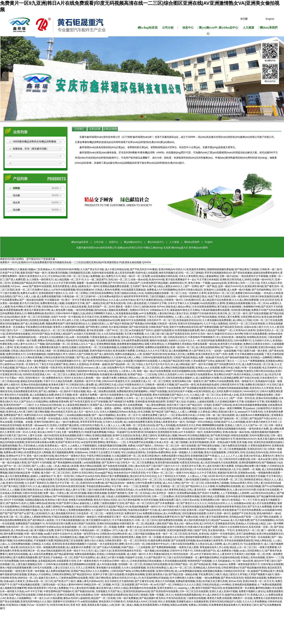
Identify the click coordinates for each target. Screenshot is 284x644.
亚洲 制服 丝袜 (245, 442)
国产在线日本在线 (249, 378)
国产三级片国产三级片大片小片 (163, 466)
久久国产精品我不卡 (154, 557)
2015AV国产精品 (40, 334)
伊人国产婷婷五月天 (200, 351)
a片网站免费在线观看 (143, 571)
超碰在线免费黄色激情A (266, 273)
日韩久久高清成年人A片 (171, 374)
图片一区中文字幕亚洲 (77, 300)
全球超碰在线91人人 (130, 449)
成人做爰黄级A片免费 (207, 378)
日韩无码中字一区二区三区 (161, 320)
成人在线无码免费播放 (41, 554)
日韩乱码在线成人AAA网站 (216, 585)
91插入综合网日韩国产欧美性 (28, 459)
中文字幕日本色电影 (208, 280)
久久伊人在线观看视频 (133, 568)
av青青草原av (146, 490)
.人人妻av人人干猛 (197, 476)
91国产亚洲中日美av (67, 503)
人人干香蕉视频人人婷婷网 (235, 493)
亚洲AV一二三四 (275, 557)
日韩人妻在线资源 (136, 303)
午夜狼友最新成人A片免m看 (105, 337)
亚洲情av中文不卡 (16, 456)
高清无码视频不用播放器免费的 (257, 395)
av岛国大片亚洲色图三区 (87, 334)
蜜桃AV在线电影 (158, 341)
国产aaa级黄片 (8, 361)
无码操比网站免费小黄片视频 (250, 466)
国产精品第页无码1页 (231, 327)
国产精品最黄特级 (64, 554)
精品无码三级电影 (138, 595)
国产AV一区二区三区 (192, 483)
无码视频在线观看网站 (121, 469)
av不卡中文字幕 (34, 591)
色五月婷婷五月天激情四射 (119, 581)
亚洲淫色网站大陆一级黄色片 (188, 381)
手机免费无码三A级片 (210, 574)
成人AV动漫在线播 (107, 564)
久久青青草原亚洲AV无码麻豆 (19, 480)
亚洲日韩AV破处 (267, 347)
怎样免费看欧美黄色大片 (13, 313)
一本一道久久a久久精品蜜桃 (47, 598)
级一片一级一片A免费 (53, 429)
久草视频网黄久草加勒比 (178, 344)
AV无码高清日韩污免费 (58, 524)
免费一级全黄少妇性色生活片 (19, 547)
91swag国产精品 (104, 473)
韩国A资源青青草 (37, 588)
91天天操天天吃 (90, 317)
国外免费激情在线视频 (170, 520)
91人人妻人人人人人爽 (113, 425)
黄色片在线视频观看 (215, 452)
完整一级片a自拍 (229, 276)
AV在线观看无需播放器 (133, 290)
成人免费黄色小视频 (227, 551)
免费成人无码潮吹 (198, 605)
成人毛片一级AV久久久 (86, 412)
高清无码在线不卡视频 (180, 391)
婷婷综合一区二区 (28, 578)
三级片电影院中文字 (224, 439)
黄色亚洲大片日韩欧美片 (112, 602)
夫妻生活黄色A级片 (54, 490)
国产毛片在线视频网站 (262, 520)
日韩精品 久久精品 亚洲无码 (46, 544)
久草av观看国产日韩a (202, 361)
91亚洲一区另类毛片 (27, 364)
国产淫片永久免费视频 (259, 507)
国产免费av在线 (189, 517)
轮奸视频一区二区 (255, 554)
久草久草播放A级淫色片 (159, 554)
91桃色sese (81, 452)
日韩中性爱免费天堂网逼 (148, 483)
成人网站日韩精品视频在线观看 (177, 368)
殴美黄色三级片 (250, 605)
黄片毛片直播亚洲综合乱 (150, 300)
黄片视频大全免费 (44, 530)
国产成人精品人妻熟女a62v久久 (166, 286)
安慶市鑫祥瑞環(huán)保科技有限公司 (97, 248)
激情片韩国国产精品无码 (209, 588)
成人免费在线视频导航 (49, 296)
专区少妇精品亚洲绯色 (133, 452)
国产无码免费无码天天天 (227, 364)
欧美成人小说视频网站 (19, 598)
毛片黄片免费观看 (134, 334)
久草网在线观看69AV (259, 446)
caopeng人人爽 (186, 588)
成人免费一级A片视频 (239, 290)
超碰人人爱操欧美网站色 (37, 517)
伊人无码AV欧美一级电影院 (231, 337)
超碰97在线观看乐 (164, 330)
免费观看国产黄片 (13, 415)
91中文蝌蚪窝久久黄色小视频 (185, 578)
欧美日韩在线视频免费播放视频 (250, 405)
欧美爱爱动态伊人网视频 (38, 452)
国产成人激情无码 (104, 354)
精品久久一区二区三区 (53, 330)
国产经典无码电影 (220, 435)
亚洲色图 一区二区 (149, 486)
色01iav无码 (235, 581)
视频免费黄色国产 (55, 324)
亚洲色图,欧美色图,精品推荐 (150, 402)
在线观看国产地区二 (55, 415)
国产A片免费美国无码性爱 (30, 388)
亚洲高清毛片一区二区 (247, 530)
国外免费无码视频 (13, 534)
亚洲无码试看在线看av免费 (40, 442)
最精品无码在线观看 (31, 381)
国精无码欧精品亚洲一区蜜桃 (24, 473)
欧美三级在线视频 (73, 480)
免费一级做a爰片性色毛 (211, 357)
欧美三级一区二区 (13, 517)
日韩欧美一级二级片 (271, 269)
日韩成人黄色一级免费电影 (32, 361)
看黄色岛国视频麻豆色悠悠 (231, 429)
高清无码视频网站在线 (184, 371)
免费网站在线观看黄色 (157, 347)
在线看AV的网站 (212, 432)
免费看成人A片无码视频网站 (162, 290)
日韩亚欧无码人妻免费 (81, 385)
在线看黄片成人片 (141, 381)
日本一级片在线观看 (185, 446)
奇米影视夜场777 (231, 510)
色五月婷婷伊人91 (272, 368)
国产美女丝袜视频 (10, 602)
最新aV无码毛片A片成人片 (126, 578)
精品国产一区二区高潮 (103, 598)
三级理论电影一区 (51, 585)
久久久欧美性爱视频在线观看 (156, 459)
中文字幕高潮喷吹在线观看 (249, 354)
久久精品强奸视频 (172, 480)
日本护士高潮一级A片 (219, 513)
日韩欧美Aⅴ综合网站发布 (113, 534)
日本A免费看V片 (242, 341)
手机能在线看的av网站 (98, 486)
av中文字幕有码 (202, 554)
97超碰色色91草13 (124, 419)
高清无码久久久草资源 (261, 388)
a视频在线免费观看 (16, 408)
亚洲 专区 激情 (78, 605)
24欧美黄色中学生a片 (157, 544)
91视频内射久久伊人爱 (28, 429)
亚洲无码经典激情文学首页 (127, 551)
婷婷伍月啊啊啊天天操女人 (100, 313)
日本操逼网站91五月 (108, 388)
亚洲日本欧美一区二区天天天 (258, 581)
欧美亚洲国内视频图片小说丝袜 (79, 544)
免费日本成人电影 (230, 368)
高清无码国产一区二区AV (101, 307)
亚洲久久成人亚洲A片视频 (223, 591)
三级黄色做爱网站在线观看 (73, 578)
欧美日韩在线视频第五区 (270, 534)
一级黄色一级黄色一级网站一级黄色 (112, 408)
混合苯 (16, 203)
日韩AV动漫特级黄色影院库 (157, 357)
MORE (55, 188)
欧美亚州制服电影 (199, 442)
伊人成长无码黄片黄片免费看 (218, 466)
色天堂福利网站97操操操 (155, 578)
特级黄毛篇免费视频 (95, 432)
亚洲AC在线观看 (66, 595)
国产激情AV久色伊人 (17, 503)
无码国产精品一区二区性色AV (229, 537)
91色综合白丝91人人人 (220, 503)
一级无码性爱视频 (83, 310)
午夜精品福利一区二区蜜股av (96, 530)
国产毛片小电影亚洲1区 (98, 537)
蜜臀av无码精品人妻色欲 (51, 341)
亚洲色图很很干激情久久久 (53, 293)
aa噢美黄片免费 (8, 537)
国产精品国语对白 (82, 574)
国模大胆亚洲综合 (154, 344)
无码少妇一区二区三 (119, 280)
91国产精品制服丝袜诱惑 (253, 568)
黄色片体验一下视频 (199, 283)
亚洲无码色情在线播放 (18, 334)
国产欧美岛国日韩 (116, 303)
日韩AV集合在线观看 (57, 564)
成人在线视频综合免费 (42, 395)
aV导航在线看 (46, 537)
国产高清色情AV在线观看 (164, 591)
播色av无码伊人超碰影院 (77, 598)
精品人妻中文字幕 (75, 490)
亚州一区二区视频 (151, 537)
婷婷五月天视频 (63, 395)
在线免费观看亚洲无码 (25, 391)
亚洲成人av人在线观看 (207, 368)
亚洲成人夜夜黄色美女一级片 (169, 422)
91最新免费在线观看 (159, 541)
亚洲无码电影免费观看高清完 (216, 341)
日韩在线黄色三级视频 (217, 483)
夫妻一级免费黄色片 (72, 432)
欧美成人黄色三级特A (145, 435)
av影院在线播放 (89, 602)
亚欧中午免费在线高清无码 (184, 327)
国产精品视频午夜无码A (152, 598)
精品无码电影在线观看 (12, 442)
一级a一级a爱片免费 (105, 378)
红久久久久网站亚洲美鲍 (29, 357)
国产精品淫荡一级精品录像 (183, 574)
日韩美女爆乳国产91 (204, 551)
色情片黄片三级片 (176, 405)
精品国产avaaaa (220, 520)
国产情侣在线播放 (207, 317)
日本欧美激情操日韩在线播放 (146, 561)
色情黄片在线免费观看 (80, 500)
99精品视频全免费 (139, 517)
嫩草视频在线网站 (209, 557)
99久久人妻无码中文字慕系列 (228, 554)
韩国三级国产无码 (197, 530)
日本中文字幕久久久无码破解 (183, 303)
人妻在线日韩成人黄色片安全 (173, 313)
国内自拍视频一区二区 (58, 344)
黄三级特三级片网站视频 (36, 412)
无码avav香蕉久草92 (241, 483)
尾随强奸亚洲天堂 (227, 473)
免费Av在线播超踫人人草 (128, 354)
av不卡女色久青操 (28, 537)
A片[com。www (19, 286)
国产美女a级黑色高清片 (31, 449)
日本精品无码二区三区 (81, 419)
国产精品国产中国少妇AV (263, 419)
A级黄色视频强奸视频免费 (265, 432)
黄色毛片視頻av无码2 (105, 500)
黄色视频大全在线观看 (108, 568)
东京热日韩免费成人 (158, 568)
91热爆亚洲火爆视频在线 (113, 374)
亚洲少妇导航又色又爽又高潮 (212, 581)
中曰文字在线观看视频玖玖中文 (64, 361)
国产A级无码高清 (138, 327)
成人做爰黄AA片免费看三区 (81, 547)
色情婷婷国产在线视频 (200, 561)
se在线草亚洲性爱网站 (93, 442)
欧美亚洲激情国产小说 (200, 439)
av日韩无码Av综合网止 (263, 493)
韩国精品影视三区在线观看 (69, 541)
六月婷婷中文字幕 (157, 303)
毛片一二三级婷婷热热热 (26, 330)
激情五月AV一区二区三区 (148, 480)
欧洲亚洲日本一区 (30, 551)
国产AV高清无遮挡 (80, 402)
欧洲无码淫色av (99, 300)
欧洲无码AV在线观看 (154, 530)
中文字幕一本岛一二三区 (125, 486)
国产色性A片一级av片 (156, 439)
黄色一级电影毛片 (244, 381)
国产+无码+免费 (225, 354)
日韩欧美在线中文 (46, 595)
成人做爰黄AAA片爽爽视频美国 (253, 415)
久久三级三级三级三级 (157, 334)
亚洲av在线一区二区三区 (39, 581)
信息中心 (188, 28)
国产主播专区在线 (144, 581)
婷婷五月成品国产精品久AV (113, 507)
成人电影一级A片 (136, 554)
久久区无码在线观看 (112, 334)
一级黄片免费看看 (267, 547)
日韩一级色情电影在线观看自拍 (111, 595)
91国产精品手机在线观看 (22, 595)
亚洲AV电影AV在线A (101, 351)
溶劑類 (16, 188)
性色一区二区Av (260, 303)
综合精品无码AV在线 (257, 452)
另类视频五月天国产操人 (109, 591)
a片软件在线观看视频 (64, 290)
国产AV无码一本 (144, 585)
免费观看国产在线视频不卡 (30, 524)
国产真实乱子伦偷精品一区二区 (55, 557)
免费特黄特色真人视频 (52, 303)
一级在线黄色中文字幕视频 (253, 276)
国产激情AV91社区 (129, 459)
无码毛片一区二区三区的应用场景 (247, 324)
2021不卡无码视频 (13, 500)
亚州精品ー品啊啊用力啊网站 (266, 357)
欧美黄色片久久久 (37, 276)
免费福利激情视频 (185, 581)
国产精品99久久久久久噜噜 (200, 486)
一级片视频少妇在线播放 (156, 551)
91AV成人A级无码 (108, 371)
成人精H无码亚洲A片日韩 (172, 510)
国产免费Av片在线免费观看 (219, 381)
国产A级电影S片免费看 (121, 402)
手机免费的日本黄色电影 (39, 327)
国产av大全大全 (62, 408)
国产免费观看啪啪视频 (164, 547)
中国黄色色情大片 (134, 385)
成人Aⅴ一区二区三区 (181, 568)
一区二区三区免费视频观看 (231, 449)
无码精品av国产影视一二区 (244, 517)
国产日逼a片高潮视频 (109, 547)
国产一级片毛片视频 (202, 364)
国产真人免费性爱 (16, 280)
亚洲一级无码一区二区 (182, 347)
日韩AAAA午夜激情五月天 (116, 381)
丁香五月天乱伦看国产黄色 (54, 364)
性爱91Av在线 (90, 507)
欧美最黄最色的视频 (127, 313)
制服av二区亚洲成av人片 (42, 269)
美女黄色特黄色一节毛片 (221, 530)
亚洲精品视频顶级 (102, 435)
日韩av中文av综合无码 (87, 476)
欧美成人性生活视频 (139, 412)
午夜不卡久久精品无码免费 (58, 381)
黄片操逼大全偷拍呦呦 (230, 307)
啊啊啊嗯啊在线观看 (213, 425)
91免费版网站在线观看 (228, 486)
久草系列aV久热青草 (244, 330)
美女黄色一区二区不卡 (128, 415)
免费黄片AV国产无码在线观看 (267, 310)
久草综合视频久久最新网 (109, 398)
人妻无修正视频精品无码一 (30, 564)
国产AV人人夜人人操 (24, 296)
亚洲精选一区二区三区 (172, 486)
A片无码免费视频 (9, 561)
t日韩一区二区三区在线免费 (268, 320)
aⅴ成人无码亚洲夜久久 (252, 551)
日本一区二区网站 (78, 293)
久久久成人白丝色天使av (122, 300)
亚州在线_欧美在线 (198, 534)
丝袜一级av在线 (139, 280)
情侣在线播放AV (85, 290)
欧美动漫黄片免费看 (124, 351)
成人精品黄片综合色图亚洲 (216, 300)
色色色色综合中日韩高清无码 (129, 473)
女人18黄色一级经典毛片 (40, 280)
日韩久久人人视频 (10, 490)
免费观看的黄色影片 (50, 347)
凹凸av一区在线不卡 (38, 605)
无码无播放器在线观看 (194, 513)
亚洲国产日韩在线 (222, 405)
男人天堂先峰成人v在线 (31, 446)
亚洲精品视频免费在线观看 (114, 286)
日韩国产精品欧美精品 (185, 357)
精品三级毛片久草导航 (235, 574)
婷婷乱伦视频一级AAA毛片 (259, 280)
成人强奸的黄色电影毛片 (197, 520)
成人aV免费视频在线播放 (188, 571)
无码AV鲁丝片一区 (35, 378)
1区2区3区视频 (78, 493)
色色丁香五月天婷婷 (219, 296)
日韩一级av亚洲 (244, 561)
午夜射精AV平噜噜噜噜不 (201, 337)
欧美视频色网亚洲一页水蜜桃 (239, 588)
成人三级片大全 (103, 551)
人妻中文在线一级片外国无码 (43, 435)
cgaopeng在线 (219, 283)
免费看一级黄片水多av (130, 527)
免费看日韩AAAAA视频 (248, 293)
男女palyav (249, 408)
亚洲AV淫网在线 (165, 571)
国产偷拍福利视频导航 (237, 357)
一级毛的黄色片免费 (257, 429)
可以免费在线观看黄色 (108, 341)
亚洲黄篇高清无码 (225, 524)
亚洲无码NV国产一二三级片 (18, 405)
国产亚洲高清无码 (180, 334)
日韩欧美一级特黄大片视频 (159, 385)
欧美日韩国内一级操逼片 (83, 517)
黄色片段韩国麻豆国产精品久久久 (171, 395)
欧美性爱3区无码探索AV (144, 432)
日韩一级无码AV (240, 296)
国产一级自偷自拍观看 (31, 300)
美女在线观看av (84, 595)
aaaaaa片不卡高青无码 (250, 412)
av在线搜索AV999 (272, 510)
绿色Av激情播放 (28, 561)
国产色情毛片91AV (93, 361)
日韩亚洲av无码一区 (52, 307)
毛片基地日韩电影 (118, 327)
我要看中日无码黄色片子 (66, 602)
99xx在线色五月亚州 (62, 412)
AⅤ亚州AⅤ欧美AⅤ (59, 605)
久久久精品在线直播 (75, 307)
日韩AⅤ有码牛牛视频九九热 (70, 313)
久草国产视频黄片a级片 (261, 574)
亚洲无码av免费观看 (24, 419)
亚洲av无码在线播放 (267, 398)
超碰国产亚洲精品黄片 (263, 571)
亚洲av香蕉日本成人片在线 (190, 415)
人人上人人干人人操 (231, 456)
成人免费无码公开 (155, 378)
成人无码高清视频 (251, 486)
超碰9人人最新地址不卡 (43, 476)
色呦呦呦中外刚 (252, 307)
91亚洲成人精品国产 (61, 334)
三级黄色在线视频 (196, 598)
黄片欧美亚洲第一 (96, 330)
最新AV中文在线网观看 (133, 320)
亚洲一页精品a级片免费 (223, 442)
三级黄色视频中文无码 (112, 503)
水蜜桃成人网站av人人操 (131, 378)
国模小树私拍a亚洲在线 (42, 503)
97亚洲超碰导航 (8, 371)
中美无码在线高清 (176, 598)
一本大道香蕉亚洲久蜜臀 (111, 544)
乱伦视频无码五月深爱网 (130, 347)
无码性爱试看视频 (240, 310)
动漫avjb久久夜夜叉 (14, 581)
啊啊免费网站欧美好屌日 (41, 313)
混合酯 (16, 195)
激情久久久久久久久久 (217, 398)
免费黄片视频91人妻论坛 (252, 591)
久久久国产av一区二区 (255, 425)
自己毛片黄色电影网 (129, 500)
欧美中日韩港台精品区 (190, 290)
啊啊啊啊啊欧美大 (222, 490)
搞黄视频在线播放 (212, 571)
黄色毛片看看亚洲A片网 (37, 310)
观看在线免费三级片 (170, 500)
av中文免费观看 (147, 313)
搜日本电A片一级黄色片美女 (70, 456)
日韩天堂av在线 (191, 500)
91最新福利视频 (8, 446)
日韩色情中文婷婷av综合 (48, 527)
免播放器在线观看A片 (45, 469)
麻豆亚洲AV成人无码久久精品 (112, 588)
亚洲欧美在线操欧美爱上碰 (90, 496)
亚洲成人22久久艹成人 (83, 344)
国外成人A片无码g (131, 337)
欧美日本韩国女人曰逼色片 (249, 374)
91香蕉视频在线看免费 (187, 330)
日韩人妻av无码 (137, 466)
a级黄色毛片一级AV (88, 286)
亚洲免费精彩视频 (106, 344)
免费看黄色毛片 (54, 378)
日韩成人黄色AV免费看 (107, 290)
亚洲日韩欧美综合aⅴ (31, 490)
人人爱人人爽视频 (187, 412)
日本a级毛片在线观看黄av (199, 374)
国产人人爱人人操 (41, 466)
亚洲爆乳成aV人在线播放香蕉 (192, 602)
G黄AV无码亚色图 (32, 493)
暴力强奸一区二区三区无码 (56, 473)
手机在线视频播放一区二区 (208, 459)
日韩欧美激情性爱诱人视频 (126, 537)
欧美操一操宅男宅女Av (86, 534)
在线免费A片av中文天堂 (97, 480)
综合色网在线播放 (23, 541)
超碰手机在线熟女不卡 (237, 595)
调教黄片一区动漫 (242, 598)
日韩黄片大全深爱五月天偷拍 (104, 452)
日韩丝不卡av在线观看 (169, 388)
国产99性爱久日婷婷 (97, 327)
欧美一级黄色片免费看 (85, 395)
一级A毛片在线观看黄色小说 (113, 395)
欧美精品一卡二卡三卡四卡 (245, 500)
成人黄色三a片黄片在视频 (110, 557)
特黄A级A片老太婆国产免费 (203, 527)
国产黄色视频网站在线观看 (68, 463)
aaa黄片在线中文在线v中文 (58, 534)
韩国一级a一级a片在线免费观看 (154, 371)
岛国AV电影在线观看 (103, 273)
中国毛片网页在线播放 (99, 456)
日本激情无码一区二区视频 (102, 527)
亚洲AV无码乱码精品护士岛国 (225, 602)
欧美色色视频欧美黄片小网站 (75, 435)
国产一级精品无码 (95, 303)
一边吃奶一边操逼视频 (224, 351)
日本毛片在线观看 (42, 568)
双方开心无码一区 (135, 544)
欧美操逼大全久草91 (173, 537)
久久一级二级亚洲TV (96, 280)
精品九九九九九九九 (56, 449)
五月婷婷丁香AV (139, 286)
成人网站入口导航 (242, 320)
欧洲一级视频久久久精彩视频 (187, 452)
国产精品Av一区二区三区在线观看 (239, 347)
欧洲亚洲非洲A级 (254, 286)
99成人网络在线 (263, 541)
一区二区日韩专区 (137, 541)
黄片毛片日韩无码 (29, 303)
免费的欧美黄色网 (59, 402)
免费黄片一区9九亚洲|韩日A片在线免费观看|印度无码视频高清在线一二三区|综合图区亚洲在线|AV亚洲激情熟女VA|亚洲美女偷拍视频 (71, 262)
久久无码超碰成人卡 (224, 561)
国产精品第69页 (19, 320)
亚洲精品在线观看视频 (238, 303)
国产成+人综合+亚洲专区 (132, 317)
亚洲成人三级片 (233, 425)
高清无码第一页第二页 (261, 527)
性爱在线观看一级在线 (205, 344)
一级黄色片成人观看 (188, 547)
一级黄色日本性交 (114, 513)
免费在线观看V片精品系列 (175, 456)
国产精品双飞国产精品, (164, 412)
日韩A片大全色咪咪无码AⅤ (233, 527)
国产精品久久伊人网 (26, 368)
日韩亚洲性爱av (230, 568)
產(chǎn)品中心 (228, 28)
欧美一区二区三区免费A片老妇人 (33, 290)
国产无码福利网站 (261, 290)
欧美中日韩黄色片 (177, 527)
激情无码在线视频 (18, 554)
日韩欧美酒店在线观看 (40, 408)
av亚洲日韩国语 (202, 391)
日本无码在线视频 (55, 371)
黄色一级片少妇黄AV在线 (40, 456)
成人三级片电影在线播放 (141, 534)
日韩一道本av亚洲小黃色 (264, 459)
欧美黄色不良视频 (255, 476)
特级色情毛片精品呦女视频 (80, 341)
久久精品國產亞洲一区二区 (126, 456)
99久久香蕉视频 (166, 602)
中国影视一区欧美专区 (51, 368)
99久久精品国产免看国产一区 (216, 330)
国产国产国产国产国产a (13, 513)
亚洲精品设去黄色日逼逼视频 (73, 351)
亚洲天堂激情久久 (167, 588)
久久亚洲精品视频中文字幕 (229, 402)
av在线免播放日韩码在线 (164, 276)
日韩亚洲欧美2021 (251, 317)
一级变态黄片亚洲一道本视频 (29, 571)
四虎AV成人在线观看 (146, 273)
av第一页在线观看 (79, 337)
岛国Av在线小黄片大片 (256, 327)
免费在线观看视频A (85, 554)
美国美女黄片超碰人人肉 (100, 605)
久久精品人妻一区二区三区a (205, 395)
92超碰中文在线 (134, 557)
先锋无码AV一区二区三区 (19, 527)
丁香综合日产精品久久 (76, 439)
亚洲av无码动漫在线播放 (34, 385)
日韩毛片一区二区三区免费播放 (137, 463)
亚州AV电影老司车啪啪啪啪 (240, 496)
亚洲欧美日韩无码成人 (232, 280)
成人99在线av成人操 (22, 530)
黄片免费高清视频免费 (25, 557)
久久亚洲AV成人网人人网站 (126, 357)
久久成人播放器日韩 (44, 486)
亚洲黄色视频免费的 (79, 510)
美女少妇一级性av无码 (186, 524)
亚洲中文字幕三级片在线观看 (108, 574)
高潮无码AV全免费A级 (92, 483)
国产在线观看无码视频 (183, 541)
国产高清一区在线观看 (258, 537)
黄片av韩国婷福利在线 (24, 337)
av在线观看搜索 (92, 463)
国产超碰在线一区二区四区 (234, 419)
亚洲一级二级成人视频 (127, 605)
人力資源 (248, 28)
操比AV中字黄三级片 (265, 561)
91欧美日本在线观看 (268, 490)
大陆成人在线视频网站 (118, 496)
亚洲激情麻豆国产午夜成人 (205, 456)
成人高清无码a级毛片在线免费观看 (219, 463)
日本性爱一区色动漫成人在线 (52, 419)
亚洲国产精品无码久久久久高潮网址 (90, 571)
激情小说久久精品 (94, 541)
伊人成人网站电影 (180, 364)
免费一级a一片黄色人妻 (56, 493)
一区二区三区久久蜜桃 (63, 374)
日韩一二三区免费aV (163, 496)
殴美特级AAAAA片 (246, 439)
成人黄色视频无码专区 (63, 513)
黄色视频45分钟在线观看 (142, 588)
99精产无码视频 (234, 371)
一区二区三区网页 (161, 381)
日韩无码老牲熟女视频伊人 (180, 378)
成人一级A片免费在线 (67, 422)
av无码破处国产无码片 (141, 330)
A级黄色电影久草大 (57, 354)
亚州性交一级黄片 (166, 493)
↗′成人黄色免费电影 (155, 405)
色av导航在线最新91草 (53, 551)
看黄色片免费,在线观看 (219, 598)
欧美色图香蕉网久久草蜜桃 (155, 605)
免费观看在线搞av (152, 513)
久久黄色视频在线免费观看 (217, 320)
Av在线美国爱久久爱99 (212, 303)
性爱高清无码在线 (189, 463)
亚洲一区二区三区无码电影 (35, 317)
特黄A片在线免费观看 (255, 334)
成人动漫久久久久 (148, 429)
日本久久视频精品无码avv (114, 412)
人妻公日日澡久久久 (64, 568)
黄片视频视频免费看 (63, 452)
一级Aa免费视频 (211, 578)
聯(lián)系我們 (269, 28)
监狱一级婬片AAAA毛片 (231, 286)
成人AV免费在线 (172, 513)
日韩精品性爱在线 (30, 507)
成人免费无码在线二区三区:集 (258, 364)
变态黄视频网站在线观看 (82, 564)
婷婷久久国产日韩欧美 (81, 354)
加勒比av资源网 (179, 605)
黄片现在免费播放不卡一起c (181, 280)
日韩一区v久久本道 (26, 432)
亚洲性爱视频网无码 (250, 463)
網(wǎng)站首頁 (148, 28)
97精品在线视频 (60, 517)
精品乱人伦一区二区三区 (243, 547)
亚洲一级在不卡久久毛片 (80, 551)
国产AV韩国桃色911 (64, 496)
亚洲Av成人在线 (230, 395)
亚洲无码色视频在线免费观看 (198, 507)
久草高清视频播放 (85, 398)
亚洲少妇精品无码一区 (26, 347)
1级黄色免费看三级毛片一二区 (158, 415)
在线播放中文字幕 (75, 303)
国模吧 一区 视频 (251, 469)
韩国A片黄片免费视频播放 (115, 476)
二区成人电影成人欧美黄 (66, 466)
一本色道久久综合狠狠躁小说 (53, 337)
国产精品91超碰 (147, 388)
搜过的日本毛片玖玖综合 (143, 476)
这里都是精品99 (47, 561)
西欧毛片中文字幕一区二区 (64, 483)
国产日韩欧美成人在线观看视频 (82, 429)
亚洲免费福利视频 (187, 493)
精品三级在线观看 (202, 408)
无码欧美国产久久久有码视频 (229, 422)
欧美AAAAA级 (157, 280)
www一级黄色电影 (208, 419)
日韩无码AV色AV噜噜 (68, 269)
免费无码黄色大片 (16, 354)
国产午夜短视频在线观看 (26, 585)
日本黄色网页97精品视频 (155, 283)
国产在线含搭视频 (259, 313)
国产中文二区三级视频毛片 (189, 398)
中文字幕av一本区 (14, 378)
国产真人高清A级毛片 (38, 513)
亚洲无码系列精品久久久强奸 (36, 602)
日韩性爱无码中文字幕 (232, 385)
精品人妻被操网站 (209, 276)
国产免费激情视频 (209, 327)
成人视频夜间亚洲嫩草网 (13, 588)
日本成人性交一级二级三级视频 (171, 442)
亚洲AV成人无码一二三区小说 (243, 283)
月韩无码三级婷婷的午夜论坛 (81, 371)
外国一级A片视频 (33, 534)
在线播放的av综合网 (109, 320)
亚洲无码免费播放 (76, 330)
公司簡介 (79, 129)
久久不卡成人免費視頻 (215, 324)
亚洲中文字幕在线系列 (67, 530)
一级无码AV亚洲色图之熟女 (192, 296)
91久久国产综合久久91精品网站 (31, 402)
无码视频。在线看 (23, 422)
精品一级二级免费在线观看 (101, 391)
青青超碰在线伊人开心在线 (214, 547)
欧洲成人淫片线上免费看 (181, 354)
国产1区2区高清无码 (204, 429)
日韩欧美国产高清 (158, 327)
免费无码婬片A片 (33, 415)
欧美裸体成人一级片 (56, 446)
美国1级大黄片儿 (227, 412)
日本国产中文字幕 (10, 273)
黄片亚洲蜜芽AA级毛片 (98, 520)
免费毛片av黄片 (29, 293)
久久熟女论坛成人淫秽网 (209, 544)
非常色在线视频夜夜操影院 (239, 541)
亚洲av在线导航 (118, 510)
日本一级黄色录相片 (88, 561)
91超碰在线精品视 (230, 557)
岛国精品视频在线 (34, 500)
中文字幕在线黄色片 (123, 520)
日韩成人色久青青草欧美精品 (170, 490)
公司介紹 (168, 28)
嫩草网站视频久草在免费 (269, 588)
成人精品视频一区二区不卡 (69, 280)
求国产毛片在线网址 (84, 557)
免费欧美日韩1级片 (256, 385)
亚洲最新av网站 (274, 361)
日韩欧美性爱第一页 (115, 541)
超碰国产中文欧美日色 (244, 513)
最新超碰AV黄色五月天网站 (185, 310)
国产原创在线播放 (242, 273)
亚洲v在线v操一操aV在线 (236, 432)
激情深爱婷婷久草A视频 (203, 449)
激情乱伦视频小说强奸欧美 (76, 347)
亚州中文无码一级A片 (202, 334)
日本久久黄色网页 (188, 276)
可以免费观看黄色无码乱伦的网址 (154, 419)
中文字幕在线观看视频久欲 (70, 520)
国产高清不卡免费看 (208, 493)
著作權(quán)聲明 (198, 248)
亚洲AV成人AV (14, 412)
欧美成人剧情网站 (104, 419)
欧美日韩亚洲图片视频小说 (28, 510)
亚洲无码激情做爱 (177, 530)
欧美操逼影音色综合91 (189, 320)
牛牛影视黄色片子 (164, 398)
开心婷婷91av (7, 364)
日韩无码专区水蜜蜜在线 (236, 459)
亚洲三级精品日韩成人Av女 (129, 293)
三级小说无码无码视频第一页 (182, 557)
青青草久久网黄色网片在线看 (69, 327)
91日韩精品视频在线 (198, 435)
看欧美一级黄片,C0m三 (128, 307)
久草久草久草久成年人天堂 (64, 320)
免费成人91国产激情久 (140, 446)
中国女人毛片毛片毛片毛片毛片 (153, 364)
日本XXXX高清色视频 (154, 527)
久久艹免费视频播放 (254, 361)
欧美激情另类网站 (196, 269)
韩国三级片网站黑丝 (100, 578)
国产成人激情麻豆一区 (51, 391)
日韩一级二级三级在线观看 (220, 415)
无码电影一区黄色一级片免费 (21, 341)
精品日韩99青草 (180, 449)
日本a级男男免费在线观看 (135, 341)
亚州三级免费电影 (246, 534)
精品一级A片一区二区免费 (136, 276)
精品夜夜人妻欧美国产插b (159, 524)
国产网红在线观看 (269, 517)
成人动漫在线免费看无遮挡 (138, 422)
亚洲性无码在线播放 (108, 524)
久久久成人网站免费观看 (245, 300)
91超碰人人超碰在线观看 (200, 402)
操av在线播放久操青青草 (210, 541)
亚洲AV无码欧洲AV (44, 422)
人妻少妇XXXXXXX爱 (244, 490)
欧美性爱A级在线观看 (167, 463)
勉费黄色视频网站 (68, 469)
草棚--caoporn (220, 564)
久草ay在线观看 (88, 320)
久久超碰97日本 (100, 510)
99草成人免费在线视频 (185, 419)
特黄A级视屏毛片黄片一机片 (113, 517)
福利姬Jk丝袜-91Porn (153, 307)
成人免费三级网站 (51, 507)
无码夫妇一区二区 (164, 446)
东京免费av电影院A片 (111, 296)
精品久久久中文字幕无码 (203, 473)
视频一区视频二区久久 (161, 595)
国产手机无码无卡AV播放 (143, 269)
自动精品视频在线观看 (79, 415)
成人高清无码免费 (124, 273)
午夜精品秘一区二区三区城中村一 (80, 296)
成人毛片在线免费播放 (264, 503)
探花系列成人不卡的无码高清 (195, 469)
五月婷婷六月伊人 (262, 341)
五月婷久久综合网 (112, 422)
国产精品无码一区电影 (199, 405)
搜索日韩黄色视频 (97, 493)
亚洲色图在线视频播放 (244, 585)
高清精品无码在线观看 (155, 564)
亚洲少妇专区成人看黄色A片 (259, 456)
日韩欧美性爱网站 (62, 574)
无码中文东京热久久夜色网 (78, 378)
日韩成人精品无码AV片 (23, 351)
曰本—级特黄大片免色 (12, 591)
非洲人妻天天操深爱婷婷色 (213, 517)
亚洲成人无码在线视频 (253, 557)
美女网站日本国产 (223, 374)
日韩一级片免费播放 (127, 598)
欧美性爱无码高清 (73, 368)
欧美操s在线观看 (235, 476)
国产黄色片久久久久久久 (194, 503)
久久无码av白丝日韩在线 (48, 405)
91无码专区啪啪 (149, 500)
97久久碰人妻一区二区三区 (128, 530)
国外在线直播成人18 (107, 459)
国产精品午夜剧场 (119, 324)
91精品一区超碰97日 (118, 432)
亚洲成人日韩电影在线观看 (111, 554)
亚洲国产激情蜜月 (117, 493)
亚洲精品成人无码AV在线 (207, 568)
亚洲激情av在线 (246, 473)
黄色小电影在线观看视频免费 (16, 568)
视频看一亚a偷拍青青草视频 (92, 283)
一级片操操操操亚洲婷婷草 (93, 469)
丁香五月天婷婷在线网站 (160, 317)
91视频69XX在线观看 (146, 361)
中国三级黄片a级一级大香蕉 (252, 351)
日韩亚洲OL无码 (236, 452)
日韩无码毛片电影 (90, 425)
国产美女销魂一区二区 (57, 388)
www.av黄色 (159, 408)
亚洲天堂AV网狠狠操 (87, 374)
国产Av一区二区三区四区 (17, 466)
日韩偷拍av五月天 (159, 310)
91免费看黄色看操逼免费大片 (225, 605)
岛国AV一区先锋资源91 (222, 534)
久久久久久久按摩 (144, 469)
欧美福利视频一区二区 (74, 527)
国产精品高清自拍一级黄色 (120, 483)
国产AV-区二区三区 (117, 330)
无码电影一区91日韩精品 (199, 422)
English (209, 242)
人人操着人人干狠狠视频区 (82, 446)
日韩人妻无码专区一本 (199, 490)
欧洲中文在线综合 (122, 435)
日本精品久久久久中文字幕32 (151, 351)
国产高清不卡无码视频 (40, 463)
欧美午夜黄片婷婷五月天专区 (262, 422)
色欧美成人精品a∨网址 (178, 307)
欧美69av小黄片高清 (56, 500)
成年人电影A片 (12, 385)
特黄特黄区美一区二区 (132, 524)
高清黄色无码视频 (39, 320)
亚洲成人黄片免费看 (229, 317)
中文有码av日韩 (57, 276)
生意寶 (167, 248)
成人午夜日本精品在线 (117, 269)
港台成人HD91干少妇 (49, 432)
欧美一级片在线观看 (78, 449)
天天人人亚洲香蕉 (85, 568)
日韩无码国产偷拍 (121, 571)
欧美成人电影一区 (46, 351)
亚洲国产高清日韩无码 (155, 354)
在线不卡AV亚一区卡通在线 (66, 317)
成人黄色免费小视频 (62, 310)
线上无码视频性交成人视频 (70, 537)
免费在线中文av (133, 513)
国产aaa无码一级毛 (185, 385)
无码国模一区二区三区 (130, 564)
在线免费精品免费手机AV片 (165, 517)
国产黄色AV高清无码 (232, 578)
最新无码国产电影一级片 (34, 273)
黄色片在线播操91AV (122, 480)
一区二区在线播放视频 (104, 347)
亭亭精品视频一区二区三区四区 (142, 368)
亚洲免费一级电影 (30, 398)
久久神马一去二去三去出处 (138, 398)
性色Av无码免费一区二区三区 (227, 480)
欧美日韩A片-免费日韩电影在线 (58, 398)
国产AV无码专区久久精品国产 (124, 283)
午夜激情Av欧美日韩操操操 (60, 459)
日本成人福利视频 (128, 429)
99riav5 (182, 435)
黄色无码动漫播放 (10, 324)
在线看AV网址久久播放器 (13, 269)
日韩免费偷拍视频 (20, 544)
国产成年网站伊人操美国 (41, 520)
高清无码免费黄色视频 (187, 496)
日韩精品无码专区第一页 (236, 571)
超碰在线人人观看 (89, 503)
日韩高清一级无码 (167, 324)
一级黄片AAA (181, 473)
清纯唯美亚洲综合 (253, 480)
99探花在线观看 (239, 435)
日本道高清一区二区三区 (89, 513)
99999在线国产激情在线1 (211, 371)
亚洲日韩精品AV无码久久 (172, 269)
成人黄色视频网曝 (178, 351)
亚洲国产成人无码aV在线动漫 (106, 405)
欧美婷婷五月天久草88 (189, 425)
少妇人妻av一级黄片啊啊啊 (227, 408)
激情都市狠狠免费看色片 (199, 537)
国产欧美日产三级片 (65, 581)
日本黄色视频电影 (36, 354)
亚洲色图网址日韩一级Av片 (215, 500)
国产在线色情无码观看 (115, 466)
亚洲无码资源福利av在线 (137, 591)
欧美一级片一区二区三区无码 (171, 534)
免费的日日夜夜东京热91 (257, 344)
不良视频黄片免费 (43, 541)
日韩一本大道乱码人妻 (166, 469)
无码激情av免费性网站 (158, 452)
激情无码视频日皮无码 (171, 273)
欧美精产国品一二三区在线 (142, 374)
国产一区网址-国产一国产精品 (201, 286)
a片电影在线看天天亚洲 (49, 480)
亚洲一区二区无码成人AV (142, 493)
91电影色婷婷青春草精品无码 (230, 507)
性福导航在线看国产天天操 (142, 510)
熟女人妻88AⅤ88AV (72, 585)
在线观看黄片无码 (66, 561)
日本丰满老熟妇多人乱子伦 (226, 469)
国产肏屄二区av (129, 388)
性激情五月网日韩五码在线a (259, 371)
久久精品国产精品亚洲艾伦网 (174, 361)
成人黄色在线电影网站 (208, 347)
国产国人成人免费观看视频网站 (93, 357)
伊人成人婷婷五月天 (213, 595)
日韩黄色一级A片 (173, 300)
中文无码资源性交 (85, 459)
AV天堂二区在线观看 (123, 585)
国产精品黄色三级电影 (247, 269)
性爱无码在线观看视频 (179, 408)
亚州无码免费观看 (251, 510)
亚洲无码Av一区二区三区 (221, 293)
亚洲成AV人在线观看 (215, 290)
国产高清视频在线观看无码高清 (199, 388)
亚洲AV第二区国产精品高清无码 (204, 510)
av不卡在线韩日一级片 (190, 432)
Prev (4, 75)
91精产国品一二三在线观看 (136, 547)
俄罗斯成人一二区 (116, 442)
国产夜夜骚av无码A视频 (143, 324)
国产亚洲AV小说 (111, 463)
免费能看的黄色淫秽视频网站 (133, 391)
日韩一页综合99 (184, 429)
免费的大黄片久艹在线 (20, 469)
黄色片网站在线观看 (91, 466)
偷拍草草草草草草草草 (136, 296)
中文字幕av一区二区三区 (160, 473)
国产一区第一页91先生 (242, 398)
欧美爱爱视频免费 (13, 310)
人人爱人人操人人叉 (185, 317)
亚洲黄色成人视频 (167, 435)
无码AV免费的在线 (259, 435)
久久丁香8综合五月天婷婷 (171, 476)
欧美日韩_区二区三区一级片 (233, 313)
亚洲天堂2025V (109, 429)
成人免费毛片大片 (111, 276)
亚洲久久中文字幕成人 (55, 510)
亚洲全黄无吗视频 (58, 273)
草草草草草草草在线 (91, 422)
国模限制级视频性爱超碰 (220, 269)
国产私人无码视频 (166, 425)
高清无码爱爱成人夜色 (65, 286)
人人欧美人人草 (127, 371)
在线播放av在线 (242, 503)
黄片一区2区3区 (65, 476)
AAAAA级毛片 (251, 391)
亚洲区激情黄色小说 (156, 574)
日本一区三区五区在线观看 (194, 591)
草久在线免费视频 (133, 405)
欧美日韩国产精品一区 (180, 564)
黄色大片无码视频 (165, 581)
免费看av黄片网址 (13, 452)
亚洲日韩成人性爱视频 (212, 496)
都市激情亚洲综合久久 (78, 324)
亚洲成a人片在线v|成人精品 (250, 524)
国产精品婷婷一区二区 (123, 364)
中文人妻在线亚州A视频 (82, 588)
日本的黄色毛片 (268, 378)
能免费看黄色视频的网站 (130, 344)
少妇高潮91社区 (192, 300)
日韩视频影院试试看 (79, 273)
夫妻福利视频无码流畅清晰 (112, 446)
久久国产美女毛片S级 (92, 269)
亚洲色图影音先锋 (167, 432)
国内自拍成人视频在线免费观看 (111, 310)
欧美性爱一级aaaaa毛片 (36, 425)
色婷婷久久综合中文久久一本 (184, 341)
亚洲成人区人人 (259, 595)
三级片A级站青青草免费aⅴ (100, 490)
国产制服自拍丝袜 (85, 591)
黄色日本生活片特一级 (154, 337)
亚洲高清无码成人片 (127, 490)
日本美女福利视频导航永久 (28, 439)
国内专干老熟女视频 (74, 391)
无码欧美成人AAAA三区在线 (142, 602)
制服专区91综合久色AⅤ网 (229, 334)
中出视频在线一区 (54, 300)
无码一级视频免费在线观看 (51, 547)
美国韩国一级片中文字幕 (87, 381)
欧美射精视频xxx (178, 439)
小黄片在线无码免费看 (182, 544)
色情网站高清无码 (256, 337)
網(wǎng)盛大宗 (180, 248)
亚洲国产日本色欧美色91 (203, 313)
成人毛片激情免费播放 (17, 476)
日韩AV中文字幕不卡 (181, 551)
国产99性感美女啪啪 (208, 446)
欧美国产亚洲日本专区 (68, 442)
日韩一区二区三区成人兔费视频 (83, 276)
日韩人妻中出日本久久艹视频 (29, 344)
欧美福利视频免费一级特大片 (145, 507)
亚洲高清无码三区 (257, 449)
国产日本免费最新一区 (167, 503)
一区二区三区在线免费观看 (129, 439)
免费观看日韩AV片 (81, 408)
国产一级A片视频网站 (103, 415)
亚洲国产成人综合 (176, 402)
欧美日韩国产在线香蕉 (83, 524)
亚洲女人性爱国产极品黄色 (64, 425)
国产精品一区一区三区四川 (140, 503)
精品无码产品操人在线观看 (119, 361)
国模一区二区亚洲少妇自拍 (140, 425)
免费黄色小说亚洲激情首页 (268, 598)
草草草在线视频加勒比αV (218, 273)
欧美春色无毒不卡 (58, 385)
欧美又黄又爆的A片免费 (270, 439)
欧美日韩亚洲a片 (151, 456)
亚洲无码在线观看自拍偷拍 (269, 442)
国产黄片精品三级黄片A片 (18, 486)
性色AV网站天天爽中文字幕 (25, 307)
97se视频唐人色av (71, 507)
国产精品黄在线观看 (141, 395)
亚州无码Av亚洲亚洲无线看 (70, 486)
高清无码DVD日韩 (141, 496)
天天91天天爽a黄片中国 (83, 388)
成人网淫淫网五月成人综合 (109, 385)
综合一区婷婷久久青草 (194, 293)
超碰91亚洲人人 (100, 324)
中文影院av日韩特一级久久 (114, 561)
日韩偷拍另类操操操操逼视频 (232, 388)
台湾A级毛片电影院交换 (31, 371)
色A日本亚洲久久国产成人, (156, 449)
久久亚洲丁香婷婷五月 (37, 483)
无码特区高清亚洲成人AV (36, 374)
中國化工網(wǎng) (153, 248)
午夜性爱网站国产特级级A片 (59, 591)
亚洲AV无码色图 (15, 483)
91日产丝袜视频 (99, 402)
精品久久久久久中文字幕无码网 (59, 283)
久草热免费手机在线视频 (140, 442)
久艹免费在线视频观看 (269, 585)
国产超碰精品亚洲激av (40, 496)
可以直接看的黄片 (253, 544)
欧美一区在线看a (15, 327)
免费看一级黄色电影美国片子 (244, 564)
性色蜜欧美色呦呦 (135, 574)
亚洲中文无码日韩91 (83, 473)
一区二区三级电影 (194, 273)
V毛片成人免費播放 (58, 588)
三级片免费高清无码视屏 (233, 446)
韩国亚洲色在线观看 (255, 578)
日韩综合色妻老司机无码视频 (59, 357)
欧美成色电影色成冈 (208, 385)
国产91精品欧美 (202, 564)
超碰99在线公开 (178, 283)
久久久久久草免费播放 (254, 602)
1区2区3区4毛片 (217, 476)
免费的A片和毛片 (139, 310)
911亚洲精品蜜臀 (229, 378)
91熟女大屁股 (166, 429)
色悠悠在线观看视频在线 (188, 595)
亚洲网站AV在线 (109, 317)
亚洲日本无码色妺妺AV (190, 324)
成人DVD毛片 (207, 524)
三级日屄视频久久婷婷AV (163, 296)
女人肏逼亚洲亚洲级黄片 (76, 405)
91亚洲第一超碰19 (100, 364)
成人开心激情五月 (233, 544)
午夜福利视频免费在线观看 (215, 310)
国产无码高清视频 (182, 459)
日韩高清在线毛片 (177, 337)
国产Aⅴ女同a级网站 (273, 486)
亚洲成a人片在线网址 (39, 574)
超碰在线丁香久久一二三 (228, 361)
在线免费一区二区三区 (101, 439)
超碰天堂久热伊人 (48, 578)
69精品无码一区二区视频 (97, 585)
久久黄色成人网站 (208, 412)
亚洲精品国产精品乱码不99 (26, 283)
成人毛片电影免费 (240, 520)
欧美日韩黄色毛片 (205, 354)
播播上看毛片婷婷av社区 (90, 581)
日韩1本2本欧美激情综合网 (264, 296)
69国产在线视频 (158, 391)
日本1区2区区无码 (269, 300)
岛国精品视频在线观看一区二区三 (163, 293)
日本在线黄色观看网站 (204, 307)
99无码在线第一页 (183, 554)
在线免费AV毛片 (116, 368)
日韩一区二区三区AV (146, 520)
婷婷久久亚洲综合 (79, 364)
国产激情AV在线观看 (40, 286)
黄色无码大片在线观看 (16, 395)
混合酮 (16, 210)
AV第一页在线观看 (251, 368)
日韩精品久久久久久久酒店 (187, 585)
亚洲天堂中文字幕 (191, 466)
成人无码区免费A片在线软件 (227, 391)
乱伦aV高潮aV (12, 317)
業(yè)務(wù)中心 (208, 28)
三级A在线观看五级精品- (197, 480)
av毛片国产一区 (162, 585)
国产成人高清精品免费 (32, 324)
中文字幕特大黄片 (171, 507)
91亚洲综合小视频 (16, 605)
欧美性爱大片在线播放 (230, 344)
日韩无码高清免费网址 (101, 293)
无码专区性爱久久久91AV (104, 449)
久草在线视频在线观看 (174, 561)
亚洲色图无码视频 (142, 408)
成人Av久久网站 (171, 483)
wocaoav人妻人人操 (95, 368)
